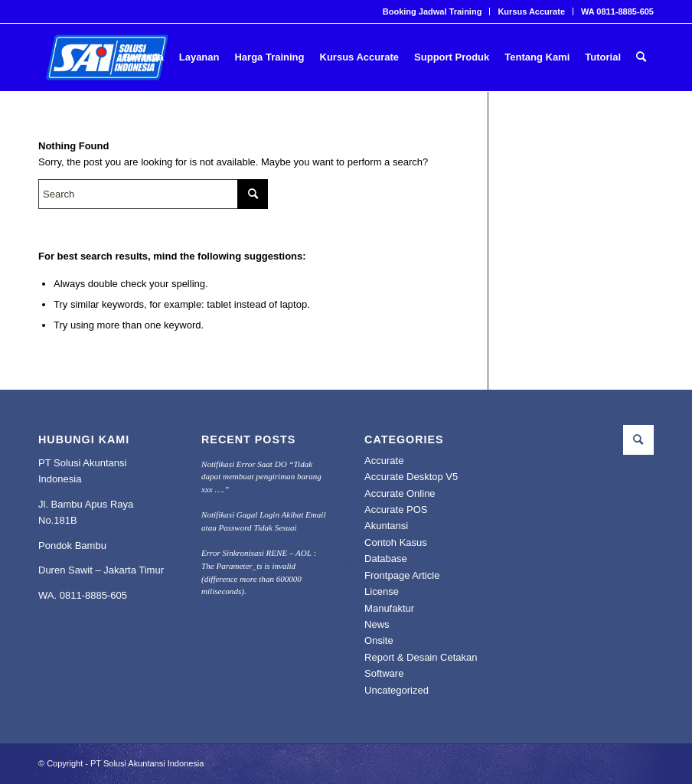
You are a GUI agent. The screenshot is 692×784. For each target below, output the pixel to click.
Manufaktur (389, 608)
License (382, 591)
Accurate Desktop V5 (411, 477)
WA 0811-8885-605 (617, 11)
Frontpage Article (402, 575)
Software (384, 673)
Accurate (384, 461)
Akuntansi (386, 526)
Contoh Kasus (396, 542)
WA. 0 (52, 595)
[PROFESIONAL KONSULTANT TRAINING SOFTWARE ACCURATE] (107, 57)
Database (386, 559)
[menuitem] (433, 11)
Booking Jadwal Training (432, 11)
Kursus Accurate (531, 11)
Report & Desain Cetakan (421, 657)
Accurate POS (396, 510)
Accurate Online (400, 493)
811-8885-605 (96, 595)
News (377, 624)
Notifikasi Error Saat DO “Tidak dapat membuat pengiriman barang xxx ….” (261, 477)
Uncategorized (397, 690)
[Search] (641, 57)
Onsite (379, 640)
